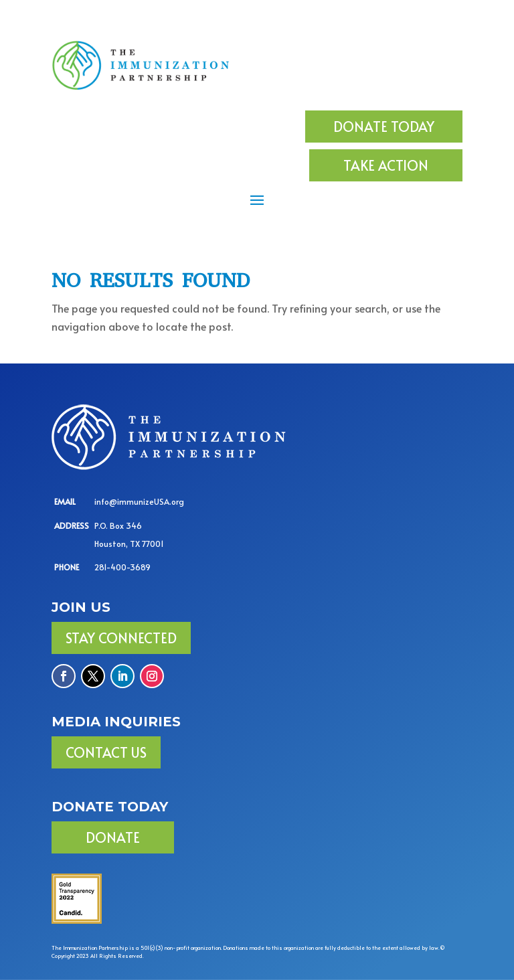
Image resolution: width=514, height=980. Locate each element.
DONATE (113, 837)
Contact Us (106, 752)
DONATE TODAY (384, 127)
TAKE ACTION (386, 165)
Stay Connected (121, 638)
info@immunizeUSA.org (139, 501)
